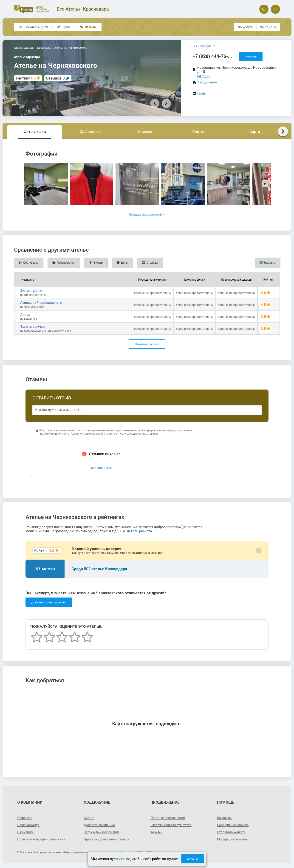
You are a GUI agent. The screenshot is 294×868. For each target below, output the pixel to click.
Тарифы (156, 832)
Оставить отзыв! (101, 468)
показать (251, 56)
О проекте (25, 818)
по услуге (246, 27)
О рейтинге (26, 832)
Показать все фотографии (147, 215)
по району (268, 27)
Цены (64, 27)
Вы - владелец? (204, 46)
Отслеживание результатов (171, 825)
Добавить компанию (100, 825)
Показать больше (147, 344)
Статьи (89, 818)
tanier (202, 94)
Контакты (224, 818)
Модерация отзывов (233, 839)
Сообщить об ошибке (233, 825)
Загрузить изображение (102, 832)
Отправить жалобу (231, 832)
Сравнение (90, 131)
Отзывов (55, 78)
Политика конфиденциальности (41, 839)
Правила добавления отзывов (107, 839)
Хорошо (192, 859)
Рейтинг (200, 131)
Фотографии (35, 131)
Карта (255, 131)
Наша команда (28, 825)
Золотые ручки (33, 327)
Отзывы (88, 27)
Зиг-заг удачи (31, 291)
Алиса (25, 315)
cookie (125, 859)
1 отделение (207, 82)
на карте (204, 76)
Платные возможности (168, 818)
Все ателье (34, 27)
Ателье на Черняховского (41, 303)
